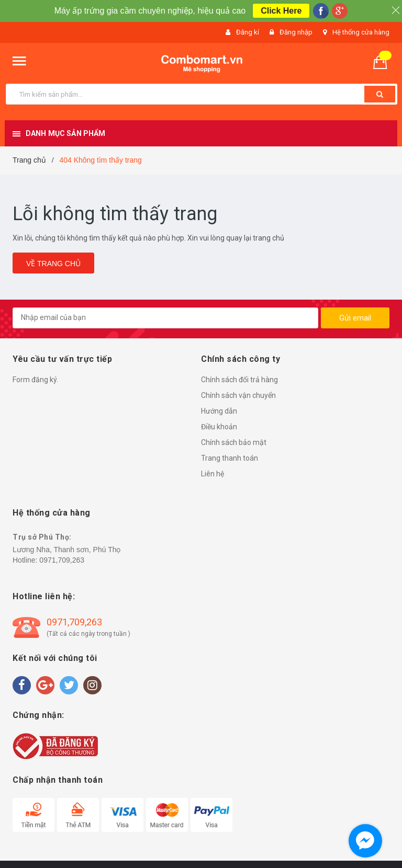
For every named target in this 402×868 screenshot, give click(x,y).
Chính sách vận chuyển (238, 395)
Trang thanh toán (230, 458)
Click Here (281, 11)
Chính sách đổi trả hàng (239, 380)
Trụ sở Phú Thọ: (42, 537)
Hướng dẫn (219, 411)
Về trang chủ (53, 264)
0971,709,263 (62, 560)
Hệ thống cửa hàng (361, 32)
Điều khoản (219, 427)
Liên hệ (213, 474)
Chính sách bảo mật (234, 442)
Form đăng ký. (35, 380)
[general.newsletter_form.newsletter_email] (165, 318)
